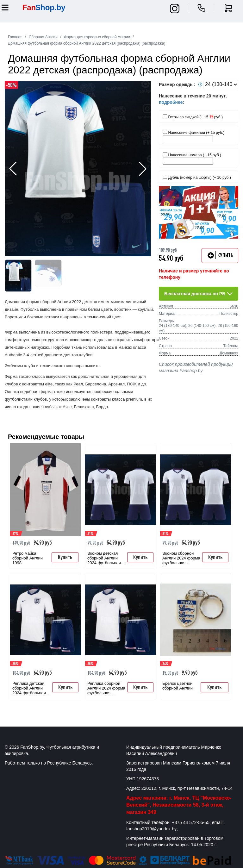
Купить (65, 557)
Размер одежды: (181, 84)
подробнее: (171, 102)
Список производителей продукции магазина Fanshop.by (196, 367)
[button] (143, 169)
